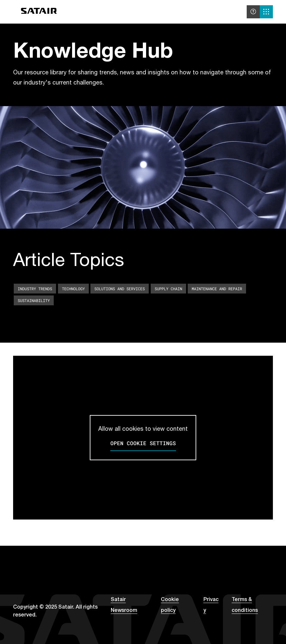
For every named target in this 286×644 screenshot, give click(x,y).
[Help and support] (253, 12)
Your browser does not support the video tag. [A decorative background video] (143, 167)
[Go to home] (39, 12)
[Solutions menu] (266, 12)
